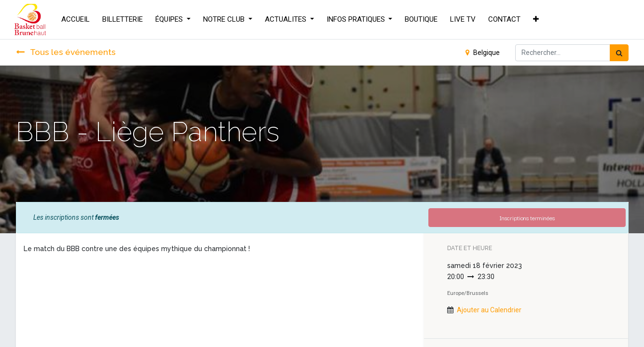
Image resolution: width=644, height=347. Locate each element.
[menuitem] (77, 20)
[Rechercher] (619, 53)
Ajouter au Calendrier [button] (489, 310)
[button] (537, 20)
